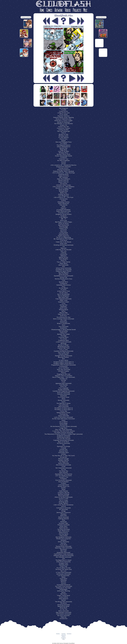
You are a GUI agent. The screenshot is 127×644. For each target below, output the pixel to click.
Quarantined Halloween (64, 167)
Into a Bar (64, 320)
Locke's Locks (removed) (64, 342)
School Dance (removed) (64, 268)
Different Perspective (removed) (64, 556)
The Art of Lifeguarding (63, 237)
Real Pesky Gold (63, 297)
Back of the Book (63, 442)
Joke (64, 559)
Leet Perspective (63, 196)
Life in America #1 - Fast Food (64, 197)
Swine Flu (64, 260)
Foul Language (64, 388)
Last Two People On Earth (63, 476)
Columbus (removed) (64, 394)
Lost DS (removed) (63, 576)
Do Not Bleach (63, 288)
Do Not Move (64, 293)
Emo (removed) (64, 326)
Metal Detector (63, 599)
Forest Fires (64, 566)
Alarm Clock (63, 308)
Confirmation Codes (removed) (64, 554)
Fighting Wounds (63, 519)
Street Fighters (63, 503)
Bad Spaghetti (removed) (63, 537)
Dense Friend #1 (63, 182)
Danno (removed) (64, 463)
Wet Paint (64, 594)
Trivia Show (63, 240)
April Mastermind (64, 225)
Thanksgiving (64, 414)
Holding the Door (64, 194)
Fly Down (64, 290)
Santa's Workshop (63, 542)
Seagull (63, 140)
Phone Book (63, 608)
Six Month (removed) (63, 443)
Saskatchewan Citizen (63, 413)
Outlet (64, 466)
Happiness (64, 307)
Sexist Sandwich (64, 190)
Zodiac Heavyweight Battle (63, 156)
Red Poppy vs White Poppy (64, 222)
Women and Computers (64, 539)
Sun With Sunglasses (63, 160)
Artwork (59, 10)
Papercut (64, 208)
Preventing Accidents (64, 437)
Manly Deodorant (64, 204)
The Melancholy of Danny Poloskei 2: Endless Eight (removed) (64, 434)
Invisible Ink (63, 379)
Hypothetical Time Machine (64, 474)
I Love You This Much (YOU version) (64, 431)
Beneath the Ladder (63, 334)
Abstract (63, 582)
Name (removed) (63, 517)
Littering (63, 253)
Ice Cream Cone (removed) (64, 586)
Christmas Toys (64, 159)
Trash (63, 280)
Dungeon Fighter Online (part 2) (64, 362)
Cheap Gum (63, 333)
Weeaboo (64, 514)
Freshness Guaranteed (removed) (64, 440)
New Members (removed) (64, 612)
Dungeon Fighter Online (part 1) (64, 363)
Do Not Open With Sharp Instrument (64, 419)
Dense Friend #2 (63, 180)
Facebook (63, 216)
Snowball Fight (64, 523)
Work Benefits (63, 259)
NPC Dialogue (64, 177)
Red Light (64, 551)
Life (63, 247)
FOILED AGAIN (64, 354)
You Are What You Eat (63, 568)
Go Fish (64, 469)
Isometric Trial (63, 477)
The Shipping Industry (64, 145)
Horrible (63, 380)
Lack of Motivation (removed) (63, 417)
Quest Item (63, 243)
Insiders (64, 454)
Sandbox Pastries (63, 460)
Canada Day (63, 449)
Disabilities (63, 328)
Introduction (63, 619)
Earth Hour (63, 316)
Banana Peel (63, 148)
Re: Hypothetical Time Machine (63, 239)
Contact (69, 634)
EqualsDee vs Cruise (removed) (64, 276)
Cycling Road (64, 233)
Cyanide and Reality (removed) (64, 351)
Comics (49, 10)
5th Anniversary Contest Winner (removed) (64, 426)
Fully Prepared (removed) (63, 299)
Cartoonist (63, 230)
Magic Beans (64, 263)
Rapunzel (63, 248)
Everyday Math (64, 565)
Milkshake (64, 580)
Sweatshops (64, 322)
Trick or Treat (63, 350)
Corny (64, 303)
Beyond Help (63, 313)
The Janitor (64, 603)
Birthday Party (63, 153)
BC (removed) (64, 509)
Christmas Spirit (63, 337)
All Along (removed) (64, 605)
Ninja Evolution (63, 234)
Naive (63, 399)
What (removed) (63, 406)
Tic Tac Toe (63, 609)
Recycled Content (63, 357)
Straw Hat (64, 386)
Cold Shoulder (64, 385)
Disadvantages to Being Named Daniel (64, 330)
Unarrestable (64, 199)
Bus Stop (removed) (63, 615)
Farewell (63, 448)
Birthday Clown (63, 136)
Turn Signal (64, 144)
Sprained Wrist (63, 282)
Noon (64, 325)
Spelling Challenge (64, 494)
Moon (63, 287)
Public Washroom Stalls (64, 211)
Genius (63, 311)
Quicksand (63, 396)
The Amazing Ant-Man (63, 317)
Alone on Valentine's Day (63, 119)
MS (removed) (63, 331)
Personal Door (63, 451)
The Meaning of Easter (64, 403)
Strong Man (64, 457)
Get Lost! (64, 571)
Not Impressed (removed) (64, 468)
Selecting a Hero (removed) (64, 548)
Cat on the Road (64, 368)
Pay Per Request (64, 273)
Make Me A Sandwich (63, 179)
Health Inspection (63, 236)
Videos (68, 10)
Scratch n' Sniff (64, 499)
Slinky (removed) (64, 611)
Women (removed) (63, 400)
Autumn (64, 583)
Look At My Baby (63, 151)
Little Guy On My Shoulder (63, 250)
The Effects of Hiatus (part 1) (63, 409)
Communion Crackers (63, 128)
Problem (64, 483)
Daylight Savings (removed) (64, 356)
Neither (64, 600)
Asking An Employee (63, 122)
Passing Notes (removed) (64, 546)
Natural (63, 506)
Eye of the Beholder (63, 294)
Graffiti (63, 488)
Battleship (64, 522)
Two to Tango (63, 500)
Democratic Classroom (64, 512)
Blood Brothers (64, 274)
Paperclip (63, 617)
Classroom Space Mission (63, 271)
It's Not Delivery (64, 137)
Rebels (64, 577)
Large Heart (63, 428)
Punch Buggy (64, 423)
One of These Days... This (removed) (63, 377)
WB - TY (64, 219)
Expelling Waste (64, 174)
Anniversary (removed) (63, 574)
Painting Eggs (64, 227)
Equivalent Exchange (63, 446)
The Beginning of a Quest (63, 560)
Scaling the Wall (63, 130)
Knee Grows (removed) (63, 562)
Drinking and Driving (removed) (63, 245)
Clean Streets (64, 536)
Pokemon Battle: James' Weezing (63, 117)
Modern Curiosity (64, 176)
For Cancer (63, 339)
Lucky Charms (64, 597)
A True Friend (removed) (64, 572)
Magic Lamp (64, 300)
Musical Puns (63, 139)
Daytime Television (64, 116)
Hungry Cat (63, 125)
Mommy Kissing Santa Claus (63, 279)
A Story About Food (64, 291)
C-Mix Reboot (63, 217)
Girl (63, 445)
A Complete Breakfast (63, 210)
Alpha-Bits (64, 516)
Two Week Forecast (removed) (63, 433)
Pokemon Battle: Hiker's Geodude (64, 171)
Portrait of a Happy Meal (63, 188)
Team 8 (64, 133)
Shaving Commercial (64, 170)
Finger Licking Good (63, 595)
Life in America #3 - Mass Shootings (64, 173)
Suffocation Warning (64, 591)
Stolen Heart (63, 526)
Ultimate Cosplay (63, 371)
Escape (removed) (64, 390)
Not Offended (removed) (64, 557)
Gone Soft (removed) (63, 393)
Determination (63, 532)
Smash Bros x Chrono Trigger (63, 121)
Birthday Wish (63, 191)
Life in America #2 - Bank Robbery (63, 187)
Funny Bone (63, 545)
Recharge (64, 343)
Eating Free (63, 277)
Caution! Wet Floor (64, 348)
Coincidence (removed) (63, 508)
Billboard (63, 256)
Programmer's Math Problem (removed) (64, 365)
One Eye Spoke (64, 534)
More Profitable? (64, 482)
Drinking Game (63, 502)
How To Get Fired (63, 353)
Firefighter (63, 479)
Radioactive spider (63, 606)
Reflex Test (64, 193)
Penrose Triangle (63, 459)
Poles (63, 520)
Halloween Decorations (64, 285)
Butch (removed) (64, 496)
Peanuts (64, 373)
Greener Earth (63, 228)
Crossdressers (63, 366)
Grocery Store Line (63, 486)
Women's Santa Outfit (64, 154)
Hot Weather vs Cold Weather (64, 124)
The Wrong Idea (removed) (63, 602)
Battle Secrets (64, 528)
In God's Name (63, 360)
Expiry (64, 402)
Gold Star (64, 543)
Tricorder (63, 110)
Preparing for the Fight (63, 588)
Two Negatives (63, 462)
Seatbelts (64, 540)
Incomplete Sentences (63, 585)
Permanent (64, 549)
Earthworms (64, 425)
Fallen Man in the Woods (64, 242)
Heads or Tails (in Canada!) (64, 376)
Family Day (63, 411)
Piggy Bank (63, 150)
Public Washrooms (64, 531)
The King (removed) (64, 529)
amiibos (64, 200)
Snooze (64, 162)
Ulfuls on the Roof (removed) (63, 497)
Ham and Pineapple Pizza (64, 142)
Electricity (63, 231)
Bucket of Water (63, 345)
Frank (63, 382)
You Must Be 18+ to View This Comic (63, 456)
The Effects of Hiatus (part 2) (63, 408)
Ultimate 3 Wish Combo (64, 185)
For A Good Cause (64, 397)
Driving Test (64, 305)
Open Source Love (63, 314)
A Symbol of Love (63, 213)
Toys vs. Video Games (64, 262)
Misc (85, 10)
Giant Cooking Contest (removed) (64, 319)
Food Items (63, 579)
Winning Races (64, 310)
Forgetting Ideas (63, 340)
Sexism (63, 592)
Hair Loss (63, 251)
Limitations (64, 254)
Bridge (64, 511)
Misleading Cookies (63, 202)
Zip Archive (64, 184)
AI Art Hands (64, 114)
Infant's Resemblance (63, 147)
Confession (64, 157)
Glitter (64, 207)
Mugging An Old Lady (64, 374)
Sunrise (64, 164)
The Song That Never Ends (64, 569)
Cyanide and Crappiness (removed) (64, 391)
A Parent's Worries (64, 493)
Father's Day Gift (63, 127)
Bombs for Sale (64, 134)
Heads (63, 489)
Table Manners (64, 491)
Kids (64, 267)
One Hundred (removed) (63, 465)
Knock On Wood (63, 223)
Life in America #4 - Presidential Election (63, 165)
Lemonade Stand (63, 485)
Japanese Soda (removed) (64, 383)
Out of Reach (64, 422)
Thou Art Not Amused (63, 439)
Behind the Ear (63, 257)
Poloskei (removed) (64, 525)
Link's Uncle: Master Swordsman (63, 505)
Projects (77, 10)
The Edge (63, 336)
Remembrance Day (63, 346)
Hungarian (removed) (64, 436)
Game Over (64, 220)
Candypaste (63, 283)
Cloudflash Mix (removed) (64, 270)
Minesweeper (63, 589)
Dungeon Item (64, 563)
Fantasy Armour (64, 168)
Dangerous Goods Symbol (64, 214)
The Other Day (64, 471)
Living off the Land (63, 113)
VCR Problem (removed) (64, 614)
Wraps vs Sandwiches (63, 323)
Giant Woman (64, 473)
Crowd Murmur (64, 111)
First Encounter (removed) (63, 480)
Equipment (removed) (63, 552)
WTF (64, 359)
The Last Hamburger (63, 131)
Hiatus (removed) (64, 416)
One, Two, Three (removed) (64, 429)
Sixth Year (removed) (64, 370)
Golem (63, 420)
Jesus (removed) (63, 265)
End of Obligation (63, 296)
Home (42, 10)
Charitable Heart (63, 453)
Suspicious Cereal (63, 302)
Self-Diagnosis (64, 108)
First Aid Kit (63, 205)
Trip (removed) (63, 405)
